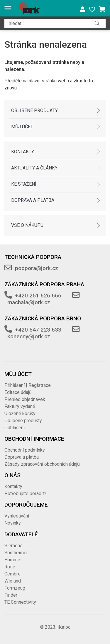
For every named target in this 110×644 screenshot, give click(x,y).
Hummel (13, 560)
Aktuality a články (34, 168)
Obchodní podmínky (25, 450)
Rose (10, 567)
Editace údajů (18, 392)
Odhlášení (15, 428)
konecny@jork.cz (29, 336)
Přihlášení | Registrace (28, 385)
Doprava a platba (33, 200)
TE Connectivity (20, 602)
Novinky (13, 523)
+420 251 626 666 (38, 296)
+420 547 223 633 (38, 330)
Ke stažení (24, 184)
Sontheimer (16, 553)
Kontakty (23, 152)
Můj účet (22, 127)
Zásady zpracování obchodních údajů (42, 464)
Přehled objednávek (25, 399)
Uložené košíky (20, 413)
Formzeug (15, 588)
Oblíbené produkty (34, 110)
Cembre (12, 574)
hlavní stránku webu (49, 81)
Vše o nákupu (27, 225)
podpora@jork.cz (37, 268)
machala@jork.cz (29, 302)
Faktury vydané (20, 406)
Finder (11, 595)
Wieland (13, 581)
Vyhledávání (17, 516)
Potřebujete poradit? (25, 494)
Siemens (13, 546)
